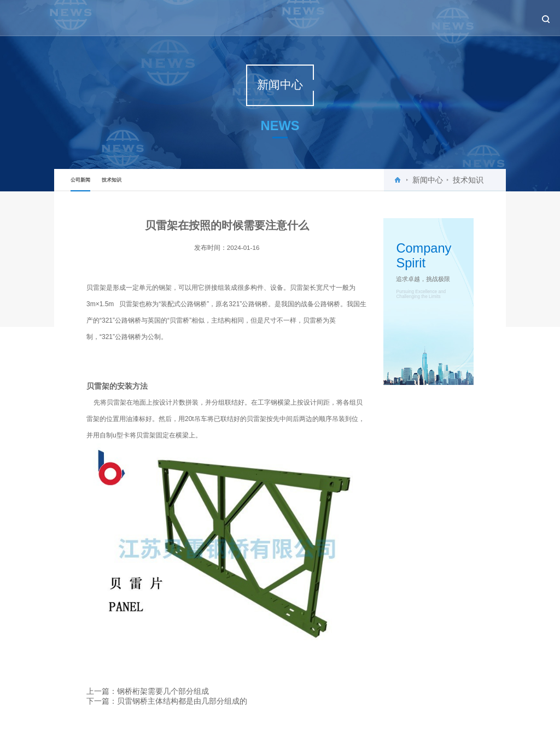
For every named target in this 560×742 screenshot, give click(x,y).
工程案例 (427, 17)
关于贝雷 (310, 17)
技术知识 (112, 180)
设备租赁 (466, 17)
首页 (276, 17)
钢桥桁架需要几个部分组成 (163, 691)
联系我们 (505, 17)
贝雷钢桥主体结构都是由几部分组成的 (182, 701)
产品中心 (388, 17)
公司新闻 (80, 184)
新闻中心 (348, 17)
